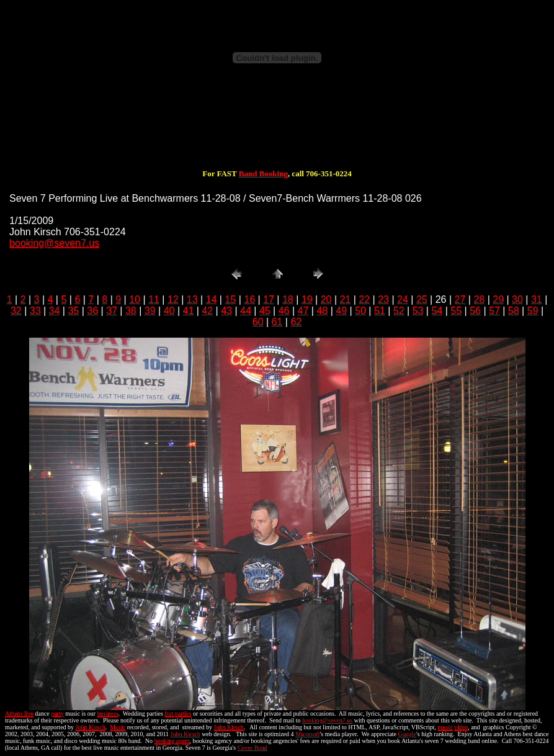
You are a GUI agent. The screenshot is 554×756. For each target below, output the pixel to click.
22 (364, 299)
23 (383, 299)
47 (303, 311)
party (57, 713)
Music (118, 727)
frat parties (178, 713)
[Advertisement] (277, 129)
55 (456, 311)
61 (277, 322)
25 (422, 299)
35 (73, 311)
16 (249, 299)
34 (55, 311)
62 (296, 322)
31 (537, 299)
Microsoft (307, 734)
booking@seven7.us (54, 243)
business (108, 713)
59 (533, 311)
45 (265, 311)
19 (307, 299)
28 (479, 299)
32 (16, 311)
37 (112, 311)
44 (246, 311)
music (445, 727)
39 (150, 311)
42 (207, 311)
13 (192, 299)
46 (284, 311)
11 (154, 299)
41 (189, 311)
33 (35, 311)
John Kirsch (91, 727)
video (461, 727)
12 (173, 299)
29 (498, 299)
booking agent (172, 741)
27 (460, 299)
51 (380, 311)
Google (407, 734)
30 (517, 299)
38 (131, 311)
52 (399, 311)
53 (418, 311)
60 (258, 322)
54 (437, 311)
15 (230, 299)
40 (169, 311)
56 (475, 311)
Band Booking (263, 173)
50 (360, 311)
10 (135, 299)
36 (92, 311)
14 (212, 299)
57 (494, 311)
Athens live (19, 713)
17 (269, 299)
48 (322, 311)
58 (514, 311)
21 (346, 299)
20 (326, 299)
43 (226, 311)
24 (403, 299)
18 (288, 299)
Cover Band (252, 748)
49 (341, 311)
